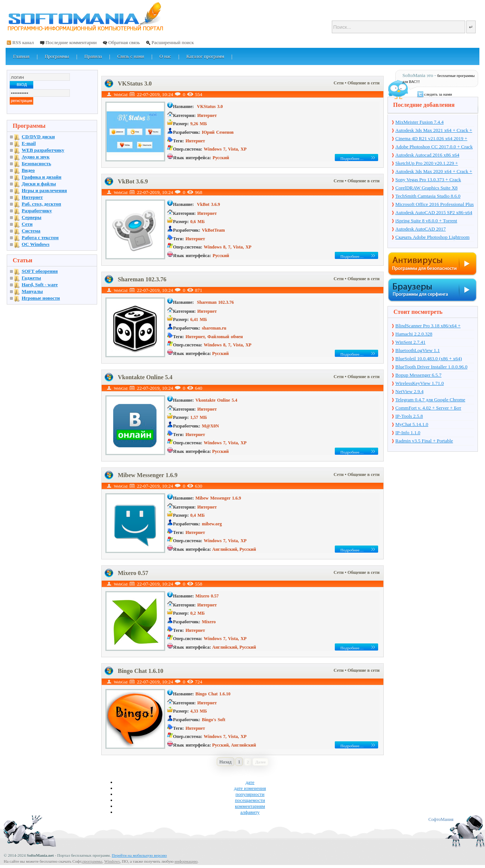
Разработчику (37, 211)
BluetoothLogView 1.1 (418, 350)
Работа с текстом (40, 237)
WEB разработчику (43, 150)
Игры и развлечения (44, 190)
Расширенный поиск (172, 42)
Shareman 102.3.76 (142, 279)
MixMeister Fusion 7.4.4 (419, 122)
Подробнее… (352, 158)
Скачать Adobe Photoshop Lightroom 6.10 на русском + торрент (433, 238)
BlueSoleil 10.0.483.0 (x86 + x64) (429, 359)
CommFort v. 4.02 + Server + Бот (428, 408)
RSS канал (23, 42)
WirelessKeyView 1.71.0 (420, 383)
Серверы (32, 217)
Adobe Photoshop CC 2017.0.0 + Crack (434, 147)
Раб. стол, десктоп (41, 204)
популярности (250, 794)
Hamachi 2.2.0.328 (414, 334)
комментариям (250, 806)
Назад (225, 762)
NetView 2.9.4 (409, 391)
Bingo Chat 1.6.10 (140, 671)
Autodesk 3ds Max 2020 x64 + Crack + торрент (434, 172)
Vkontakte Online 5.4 (145, 377)
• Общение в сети (362, 83)
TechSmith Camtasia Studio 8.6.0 (428, 196)
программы (92, 861)
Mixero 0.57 (133, 573)
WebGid (121, 95)
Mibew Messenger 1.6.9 (148, 475)
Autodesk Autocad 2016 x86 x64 (427, 155)
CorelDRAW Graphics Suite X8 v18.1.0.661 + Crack (427, 188)
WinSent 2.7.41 (410, 342)
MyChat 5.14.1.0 (412, 424)
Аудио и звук (36, 157)
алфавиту (250, 812)
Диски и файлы (39, 184)
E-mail (29, 143)
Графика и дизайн (41, 177)
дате (250, 782)
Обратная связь (124, 42)
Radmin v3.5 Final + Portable (424, 441)
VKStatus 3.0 (135, 84)
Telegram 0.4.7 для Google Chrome (430, 400)
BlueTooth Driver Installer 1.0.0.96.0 (431, 367)
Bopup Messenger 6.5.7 (418, 375)
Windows (112, 861)
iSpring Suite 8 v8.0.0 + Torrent (426, 221)
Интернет (32, 197)
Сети (339, 83)
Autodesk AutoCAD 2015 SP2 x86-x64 (434, 212)
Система (31, 231)
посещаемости (250, 800)
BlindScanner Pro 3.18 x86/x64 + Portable (428, 326)
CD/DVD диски (38, 137)
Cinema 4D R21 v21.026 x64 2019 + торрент (431, 139)
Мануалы (32, 291)
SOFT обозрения (40, 271)
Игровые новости (41, 298)
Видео (28, 170)
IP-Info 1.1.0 (408, 433)
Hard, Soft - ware (40, 285)
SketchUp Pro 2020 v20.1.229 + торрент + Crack (427, 164)
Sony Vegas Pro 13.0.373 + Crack (428, 180)
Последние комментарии (71, 42)
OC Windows (35, 244)
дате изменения (250, 788)
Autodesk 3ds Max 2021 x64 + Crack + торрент (434, 131)
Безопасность (36, 163)
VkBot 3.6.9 (133, 181)
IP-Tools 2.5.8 (409, 416)
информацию (186, 861)
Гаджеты (31, 278)
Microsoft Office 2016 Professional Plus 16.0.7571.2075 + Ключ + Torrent (435, 205)
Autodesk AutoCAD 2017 (421, 229)
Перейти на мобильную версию (139, 855)
